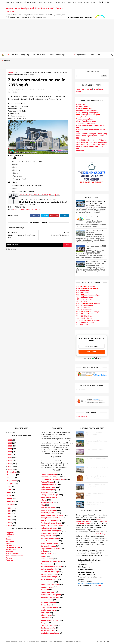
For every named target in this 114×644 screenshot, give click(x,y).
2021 (10, 455)
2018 (10, 464)
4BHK (95, 89)
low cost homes (47, 582)
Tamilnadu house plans (86, 123)
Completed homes (48, 536)
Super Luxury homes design (52, 525)
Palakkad (9, 552)
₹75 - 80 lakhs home (85, 314)
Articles (44, 551)
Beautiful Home (47, 492)
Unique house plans (85, 119)
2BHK (84, 89)
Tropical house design (50, 572)
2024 (10, 446)
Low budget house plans (87, 111)
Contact (87, 2)
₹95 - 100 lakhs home (85, 322)
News (93, 2)
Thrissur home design (59, 72)
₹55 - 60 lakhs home (85, 305)
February (11, 501)
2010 (10, 523)
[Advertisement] (57, 36)
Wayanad (9, 560)
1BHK (78, 89)
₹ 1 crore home (82, 324)
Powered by (92, 358)
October (11, 478)
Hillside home (46, 615)
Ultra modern (46, 554)
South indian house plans (51, 531)
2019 (10, 461)
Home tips (45, 613)
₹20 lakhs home (83, 293)
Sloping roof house (49, 485)
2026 (10, 440)
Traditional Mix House (50, 608)
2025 (10, 443)
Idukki (8, 537)
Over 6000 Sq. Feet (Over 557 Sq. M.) (91, 144)
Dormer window (47, 564)
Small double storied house (52, 515)
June (9, 490)
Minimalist (45, 590)
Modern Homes (31, 2)
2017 (10, 467)
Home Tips (81, 104)
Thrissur (9, 558)
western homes (47, 587)
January (10, 504)
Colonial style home (49, 510)
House (84, 108)
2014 (10, 511)
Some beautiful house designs (97, 459)
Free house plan (39, 55)
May (9, 493)
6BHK (79, 91)
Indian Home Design (49, 528)
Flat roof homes (47, 482)
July (9, 487)
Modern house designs (43, 72)
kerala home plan (48, 490)
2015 (10, 508)
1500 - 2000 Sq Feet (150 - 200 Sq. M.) (92, 134)
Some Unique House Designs (97, 467)
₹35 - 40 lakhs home (84, 299)
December (12, 472)
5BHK (101, 89)
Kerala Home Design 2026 (59, 55)
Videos (44, 556)
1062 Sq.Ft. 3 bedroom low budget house (95, 486)
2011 (9, 520)
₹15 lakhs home (83, 291)
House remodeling (48, 602)
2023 (10, 449)
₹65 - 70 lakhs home (84, 310)
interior (44, 500)
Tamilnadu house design (51, 561)
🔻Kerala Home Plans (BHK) (18, 55)
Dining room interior (49, 569)
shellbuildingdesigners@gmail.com (27, 209)
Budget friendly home (50, 538)
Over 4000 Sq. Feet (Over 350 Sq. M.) (91, 142)
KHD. (50, 641)
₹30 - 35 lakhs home (85, 297)
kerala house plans (49, 610)
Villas (43, 505)
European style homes (50, 584)
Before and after (48, 631)
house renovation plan (50, 597)
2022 (10, 452)
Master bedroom (48, 592)
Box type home (47, 502)
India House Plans (48, 487)
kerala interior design (50, 533)
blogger (67, 245)
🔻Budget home (79, 55)
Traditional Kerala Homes (51, 523)
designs (83, 106)
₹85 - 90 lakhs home (84, 318)
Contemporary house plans (87, 113)
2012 (10, 517)
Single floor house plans (86, 121)
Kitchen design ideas (49, 574)
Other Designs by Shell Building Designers (40, 195)
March (10, 498)
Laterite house (47, 600)
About (80, 2)
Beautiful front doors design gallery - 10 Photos (96, 477)
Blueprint (45, 623)
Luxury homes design (50, 495)
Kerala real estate (48, 628)
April (9, 495)
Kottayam (10, 545)
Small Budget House (49, 497)
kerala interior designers (51, 595)
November (12, 475)
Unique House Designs (50, 543)
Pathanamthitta (12, 554)
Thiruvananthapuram (14, 556)
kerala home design (49, 474)
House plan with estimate (51, 567)
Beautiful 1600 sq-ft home (96, 262)
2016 (10, 469)
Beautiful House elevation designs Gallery (95, 433)
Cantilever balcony (49, 625)
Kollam (8, 543)
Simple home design (49, 577)
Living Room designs (49, 541)
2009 (10, 526)
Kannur (9, 539)
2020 (10, 458)
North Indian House (49, 579)
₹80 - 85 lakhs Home (84, 316)
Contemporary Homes (45, 2)
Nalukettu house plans (50, 620)
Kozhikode (10, 547)
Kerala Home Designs (18, 2)
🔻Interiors (6, 61)
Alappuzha (10, 533)
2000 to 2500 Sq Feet (21, 72)
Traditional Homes (59, 2)
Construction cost (48, 546)
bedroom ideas (47, 559)
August (10, 484)
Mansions (80, 151)
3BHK (32, 72)
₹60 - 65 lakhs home (84, 308)
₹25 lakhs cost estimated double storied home (95, 202)
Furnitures (45, 618)
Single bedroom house (50, 633)
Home (7, 2)
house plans (86, 117)
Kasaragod (10, 541)
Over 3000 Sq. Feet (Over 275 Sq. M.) (91, 140)
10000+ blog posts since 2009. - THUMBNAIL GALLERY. (23, 641)
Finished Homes (96, 55)
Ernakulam (10, 535)
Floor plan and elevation (51, 518)
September (12, 481)
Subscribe (92, 352)
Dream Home (46, 605)
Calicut (18, 547)
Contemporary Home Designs (53, 479)
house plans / (88, 115)
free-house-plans (48, 508)
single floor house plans (51, 549)
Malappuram (11, 549)
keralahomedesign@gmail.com (91, 583)
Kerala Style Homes (49, 513)
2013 (10, 514)
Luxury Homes (72, 2)
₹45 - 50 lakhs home (84, 301)
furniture (87, 521)
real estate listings (99, 534)
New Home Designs (49, 520)
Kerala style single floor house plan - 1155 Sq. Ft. (97, 442)
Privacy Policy (82, 416)
